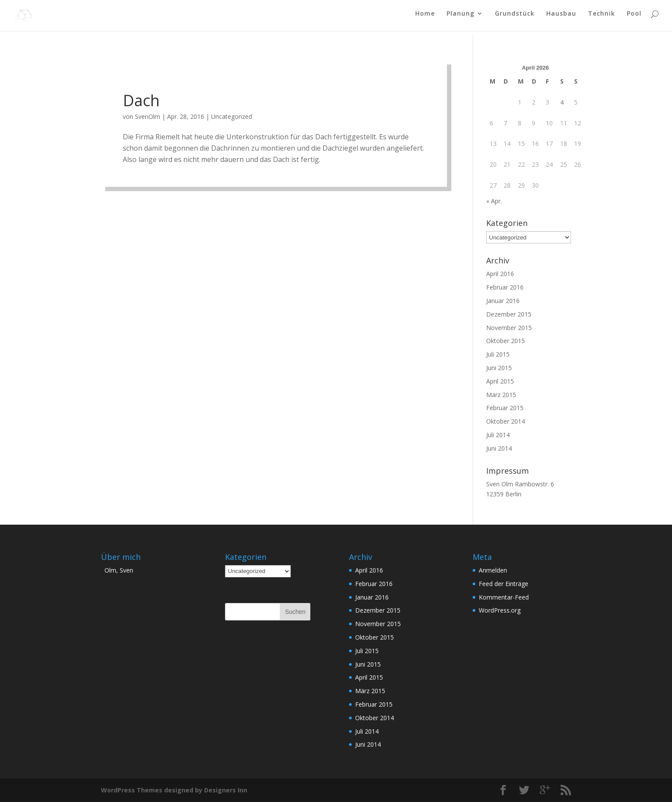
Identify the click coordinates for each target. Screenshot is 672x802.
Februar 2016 (505, 287)
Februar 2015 (505, 408)
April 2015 (500, 381)
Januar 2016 (503, 301)
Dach (141, 100)
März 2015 (501, 395)
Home (425, 18)
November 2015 (509, 328)
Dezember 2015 (509, 314)
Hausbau (561, 18)
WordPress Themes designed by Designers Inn (174, 790)
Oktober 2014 (506, 421)
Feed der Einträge (504, 584)
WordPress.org (500, 610)
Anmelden (493, 570)
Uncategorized (232, 116)
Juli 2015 (498, 354)
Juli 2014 (498, 435)
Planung (460, 18)
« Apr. (494, 201)
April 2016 (500, 274)
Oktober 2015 (506, 341)
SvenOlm (148, 116)
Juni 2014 (499, 448)
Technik (601, 18)
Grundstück (515, 18)
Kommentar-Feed (504, 597)
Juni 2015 (499, 368)
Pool (634, 18)
